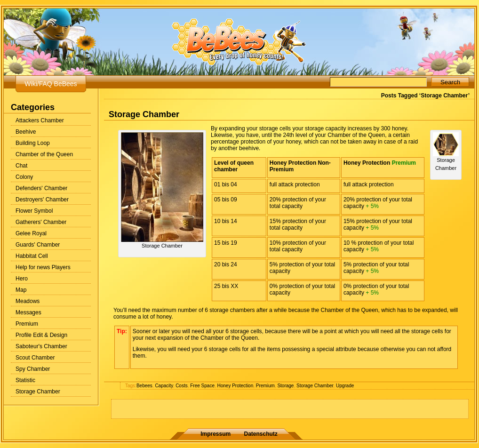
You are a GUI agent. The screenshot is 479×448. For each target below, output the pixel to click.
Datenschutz (261, 434)
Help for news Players (43, 267)
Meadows (28, 301)
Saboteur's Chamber (41, 346)
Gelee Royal (31, 233)
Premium (27, 324)
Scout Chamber (35, 358)
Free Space (202, 386)
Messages (28, 312)
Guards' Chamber (38, 245)
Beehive (26, 132)
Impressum (216, 434)
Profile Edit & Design (41, 335)
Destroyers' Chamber (42, 200)
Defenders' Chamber (41, 188)
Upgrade (345, 386)
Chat (21, 166)
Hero (22, 279)
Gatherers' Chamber (41, 222)
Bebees (144, 386)
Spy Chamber (33, 369)
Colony (24, 177)
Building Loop (33, 143)
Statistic (25, 380)
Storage (285, 386)
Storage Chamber (38, 392)
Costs (182, 386)
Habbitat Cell (32, 256)
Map (21, 290)
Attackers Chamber (40, 120)
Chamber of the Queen (44, 154)
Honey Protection (236, 386)
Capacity (164, 386)
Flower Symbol (34, 211)
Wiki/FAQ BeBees (51, 84)
